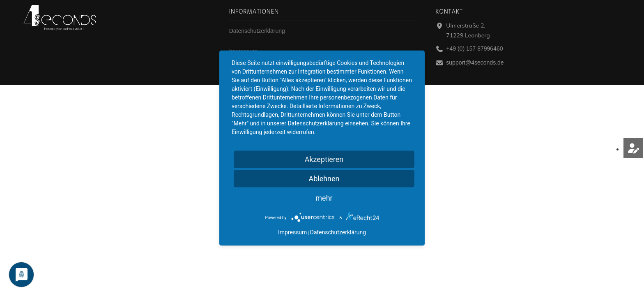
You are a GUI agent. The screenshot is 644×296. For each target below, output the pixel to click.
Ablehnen (324, 179)
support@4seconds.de (475, 62)
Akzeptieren (324, 159)
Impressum (292, 232)
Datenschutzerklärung (257, 31)
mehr (324, 198)
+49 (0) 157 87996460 (474, 49)
